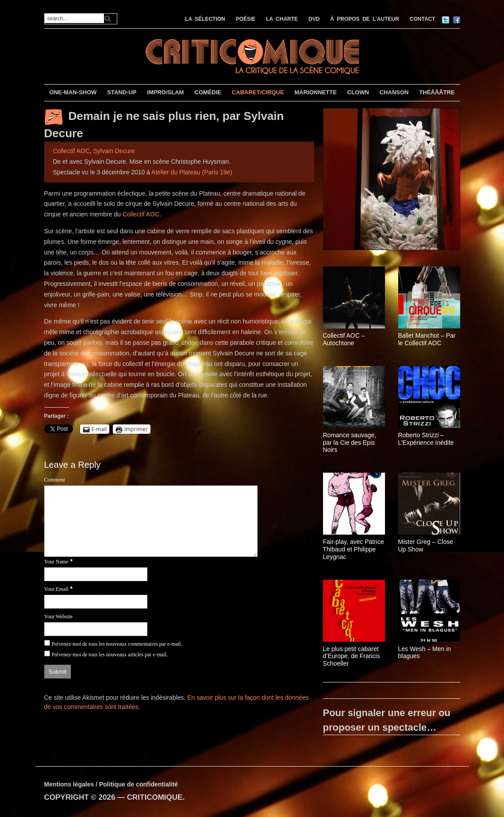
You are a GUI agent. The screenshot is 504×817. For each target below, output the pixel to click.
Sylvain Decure (114, 151)
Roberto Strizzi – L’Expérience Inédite (426, 439)
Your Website (59, 617)
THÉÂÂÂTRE (437, 92)
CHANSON (394, 92)
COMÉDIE (208, 92)
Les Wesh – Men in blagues (425, 653)
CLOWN (358, 92)
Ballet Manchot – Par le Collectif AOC (427, 339)
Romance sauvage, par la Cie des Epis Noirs (350, 443)
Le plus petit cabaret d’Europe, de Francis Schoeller (352, 656)
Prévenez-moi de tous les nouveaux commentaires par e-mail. (117, 644)
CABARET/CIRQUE (258, 92)
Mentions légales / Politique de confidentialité (111, 784)
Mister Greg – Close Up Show (426, 545)
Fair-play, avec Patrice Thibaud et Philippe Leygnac (354, 549)
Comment (55, 480)
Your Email (56, 589)
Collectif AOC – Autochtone (344, 339)
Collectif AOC (71, 151)
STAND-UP (122, 92)
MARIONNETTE (315, 92)
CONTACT (423, 19)
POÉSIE (246, 19)
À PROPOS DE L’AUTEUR (365, 19)
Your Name (56, 562)
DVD (314, 19)
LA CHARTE (282, 19)
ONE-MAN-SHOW (73, 92)
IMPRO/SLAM (165, 92)
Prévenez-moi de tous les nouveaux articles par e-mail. (110, 655)
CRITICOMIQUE (155, 797)
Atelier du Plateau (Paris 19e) (192, 172)
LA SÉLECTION (205, 19)
